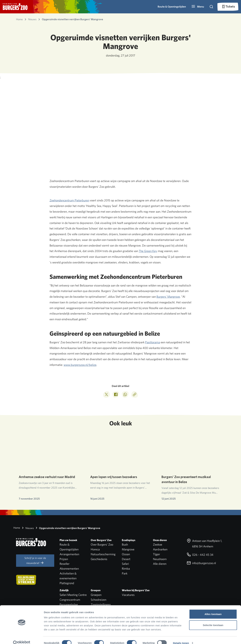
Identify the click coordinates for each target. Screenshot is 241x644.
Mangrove (128, 549)
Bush (125, 544)
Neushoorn (160, 559)
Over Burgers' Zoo (102, 544)
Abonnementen (69, 569)
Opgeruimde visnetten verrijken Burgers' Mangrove (67, 528)
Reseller (65, 564)
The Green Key (148, 251)
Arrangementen (69, 554)
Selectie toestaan (213, 620)
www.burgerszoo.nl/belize (80, 365)
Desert (126, 559)
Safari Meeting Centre (73, 595)
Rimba (126, 569)
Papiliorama (153, 342)
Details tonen (181, 637)
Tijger (156, 554)
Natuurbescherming (103, 554)
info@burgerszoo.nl (201, 563)
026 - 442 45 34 (200, 555)
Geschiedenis (99, 559)
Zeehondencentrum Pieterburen (69, 200)
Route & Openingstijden (172, 7)
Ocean (126, 554)
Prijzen (64, 559)
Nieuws (27, 528)
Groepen (96, 595)
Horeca (95, 549)
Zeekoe (158, 544)
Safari (125, 564)
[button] (198, 7)
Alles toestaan (213, 608)
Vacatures (128, 595)
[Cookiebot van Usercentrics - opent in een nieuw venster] (22, 637)
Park (125, 573)
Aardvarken (160, 549)
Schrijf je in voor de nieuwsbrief (35, 561)
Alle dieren (160, 564)
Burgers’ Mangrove (168, 297)
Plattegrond (67, 583)
